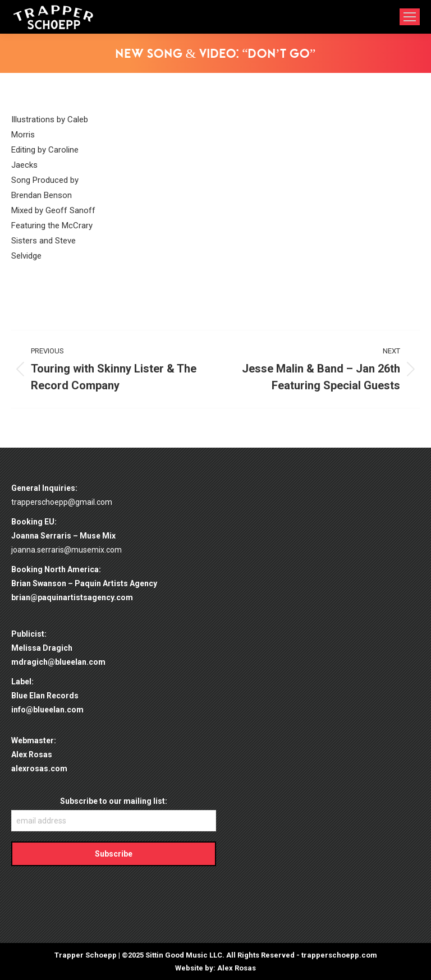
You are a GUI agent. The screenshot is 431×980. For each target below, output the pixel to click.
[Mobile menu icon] (410, 17)
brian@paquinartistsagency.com (72, 597)
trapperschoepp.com (339, 955)
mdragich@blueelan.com (58, 662)
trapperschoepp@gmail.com (62, 502)
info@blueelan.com (47, 710)
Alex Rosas (237, 968)
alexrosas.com (39, 769)
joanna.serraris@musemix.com (67, 550)
